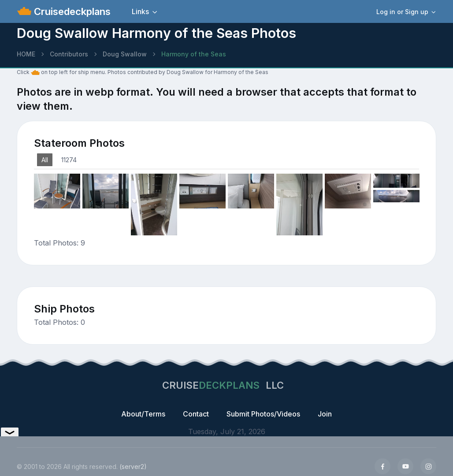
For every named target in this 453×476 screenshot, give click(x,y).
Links (140, 11)
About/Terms (143, 414)
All (45, 160)
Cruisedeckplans (71, 11)
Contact (196, 414)
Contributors (69, 54)
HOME (26, 54)
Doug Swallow (125, 54)
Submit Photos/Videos (263, 414)
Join (325, 414)
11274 (69, 160)
